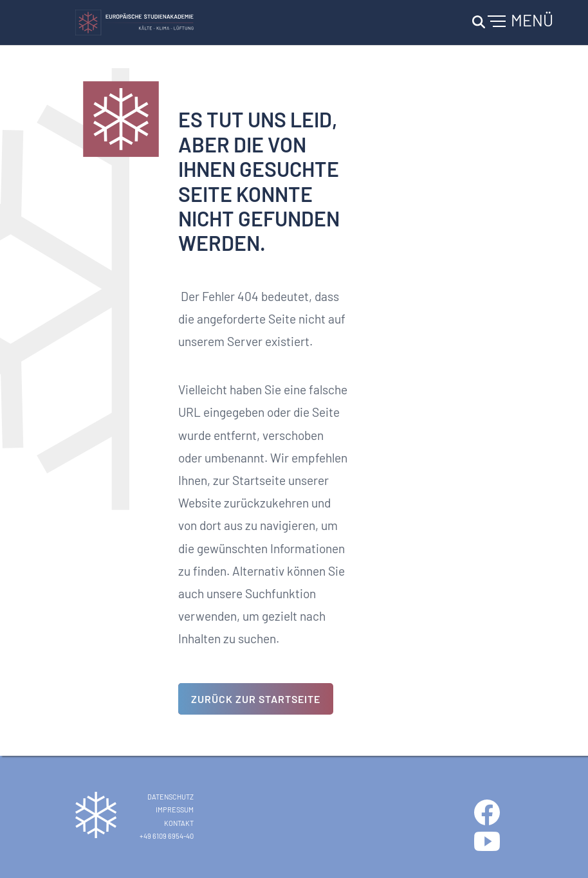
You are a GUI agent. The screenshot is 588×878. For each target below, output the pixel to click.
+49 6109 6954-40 (167, 836)
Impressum (175, 809)
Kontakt (179, 823)
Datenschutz (170, 797)
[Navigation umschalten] (511, 23)
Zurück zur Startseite (256, 699)
